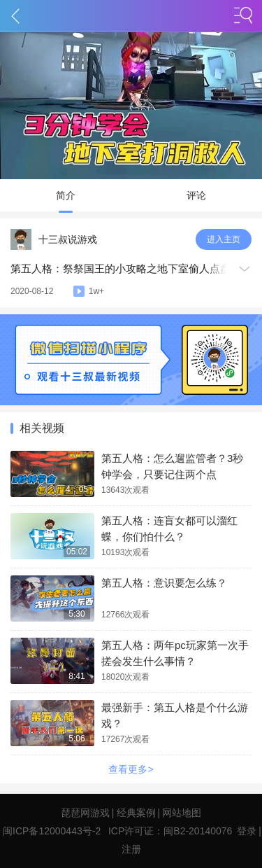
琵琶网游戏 (85, 813)
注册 (131, 849)
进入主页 (224, 239)
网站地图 (182, 813)
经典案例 (136, 813)
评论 (196, 195)
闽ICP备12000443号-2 (52, 831)
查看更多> (131, 769)
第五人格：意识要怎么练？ (164, 583)
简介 (66, 195)
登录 (247, 831)
